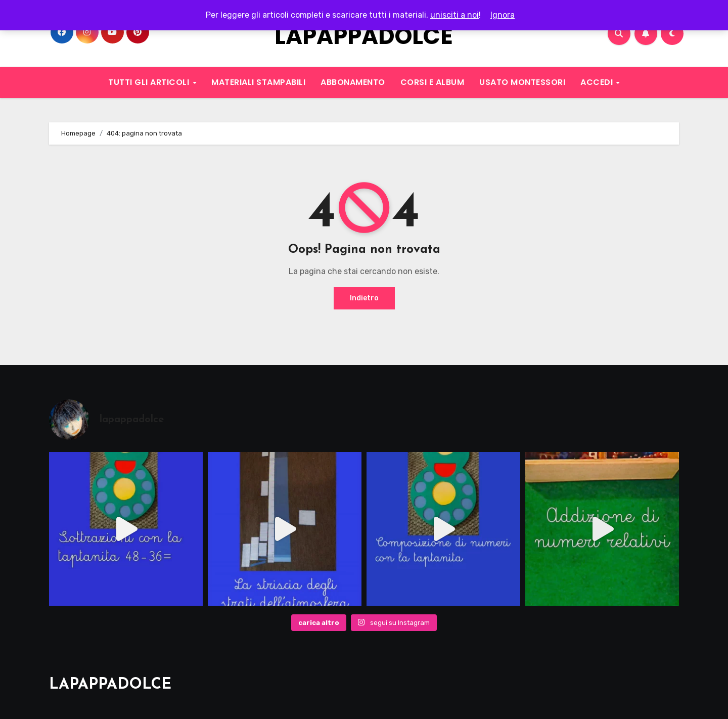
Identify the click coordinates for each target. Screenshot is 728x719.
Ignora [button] (503, 15)
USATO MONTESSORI (522, 82)
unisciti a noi (454, 15)
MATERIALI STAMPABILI (258, 82)
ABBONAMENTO (353, 82)
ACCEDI (598, 82)
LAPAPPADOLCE (364, 36)
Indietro (364, 298)
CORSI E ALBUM (433, 82)
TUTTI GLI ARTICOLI (150, 82)
